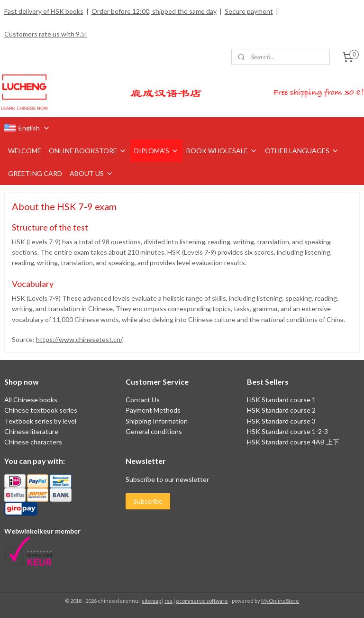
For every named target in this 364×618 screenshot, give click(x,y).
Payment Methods (153, 410)
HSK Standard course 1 (282, 400)
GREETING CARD (35, 173)
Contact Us (143, 400)
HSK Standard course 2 (282, 410)
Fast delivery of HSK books (44, 11)
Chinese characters (33, 442)
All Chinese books (31, 400)
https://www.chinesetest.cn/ (79, 339)
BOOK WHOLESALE (222, 151)
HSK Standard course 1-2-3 (287, 431)
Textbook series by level (40, 421)
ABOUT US (91, 173)
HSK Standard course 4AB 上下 (293, 442)
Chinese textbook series (41, 410)
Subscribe (148, 501)
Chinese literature (31, 431)
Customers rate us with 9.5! (46, 34)
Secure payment (249, 11)
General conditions (154, 431)
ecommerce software (202, 601)
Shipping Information (157, 421)
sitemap (151, 601)
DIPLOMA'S (156, 151)
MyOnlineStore (280, 601)
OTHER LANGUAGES (302, 151)
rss (168, 601)
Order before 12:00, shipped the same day (154, 11)
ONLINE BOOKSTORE (88, 151)
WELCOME (25, 151)
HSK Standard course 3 (281, 421)
